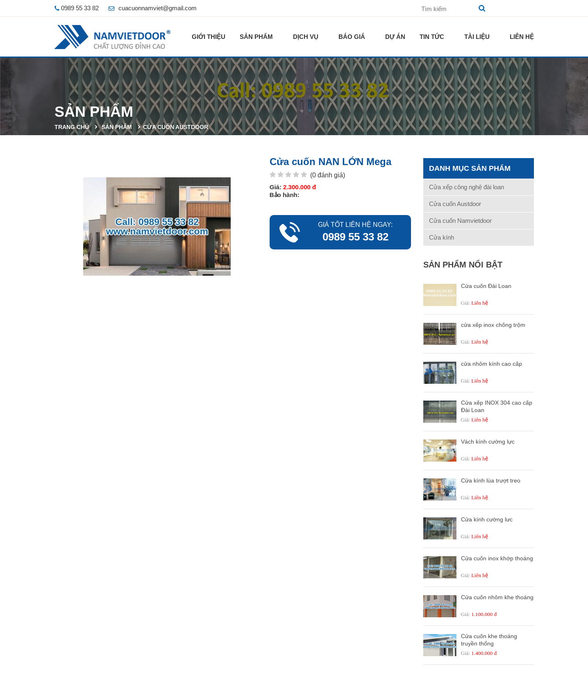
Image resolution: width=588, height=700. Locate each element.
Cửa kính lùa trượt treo (491, 480)
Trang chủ (72, 127)
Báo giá (352, 37)
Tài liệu (477, 37)
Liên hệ (522, 37)
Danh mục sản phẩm (470, 168)
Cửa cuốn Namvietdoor (460, 221)
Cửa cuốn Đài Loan (486, 286)
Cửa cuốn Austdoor (176, 127)
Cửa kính (442, 237)
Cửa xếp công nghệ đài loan (467, 187)
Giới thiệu (209, 37)
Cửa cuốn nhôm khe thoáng (497, 597)
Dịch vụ (306, 37)
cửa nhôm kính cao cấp (492, 364)
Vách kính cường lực (488, 442)
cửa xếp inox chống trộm (493, 325)
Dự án (395, 37)
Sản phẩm (256, 37)
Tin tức (432, 37)
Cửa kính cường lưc (487, 519)
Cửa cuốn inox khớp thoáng (497, 558)
